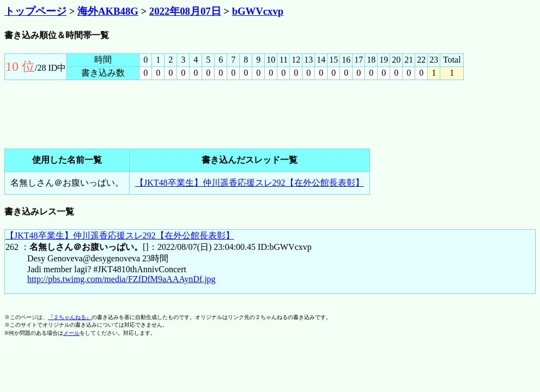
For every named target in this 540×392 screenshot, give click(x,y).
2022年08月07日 (185, 11)
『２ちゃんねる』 (70, 317)
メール (71, 333)
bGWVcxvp (258, 11)
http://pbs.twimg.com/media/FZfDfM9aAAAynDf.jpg (122, 279)
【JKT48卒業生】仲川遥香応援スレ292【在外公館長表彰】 (250, 183)
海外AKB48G (108, 11)
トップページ (35, 11)
